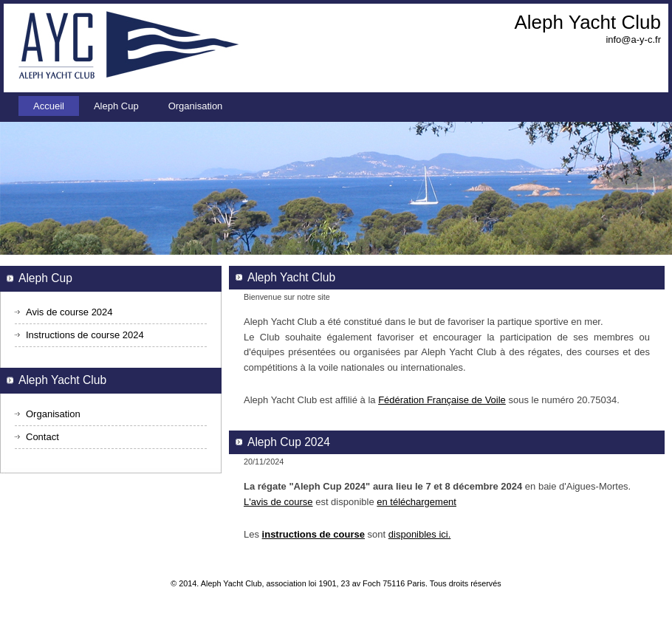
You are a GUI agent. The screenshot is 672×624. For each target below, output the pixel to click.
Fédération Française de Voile (442, 400)
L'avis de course (278, 502)
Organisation (196, 106)
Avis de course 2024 (69, 312)
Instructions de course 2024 (85, 335)
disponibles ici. (420, 534)
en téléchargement (416, 502)
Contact (42, 437)
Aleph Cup (116, 106)
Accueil (49, 106)
